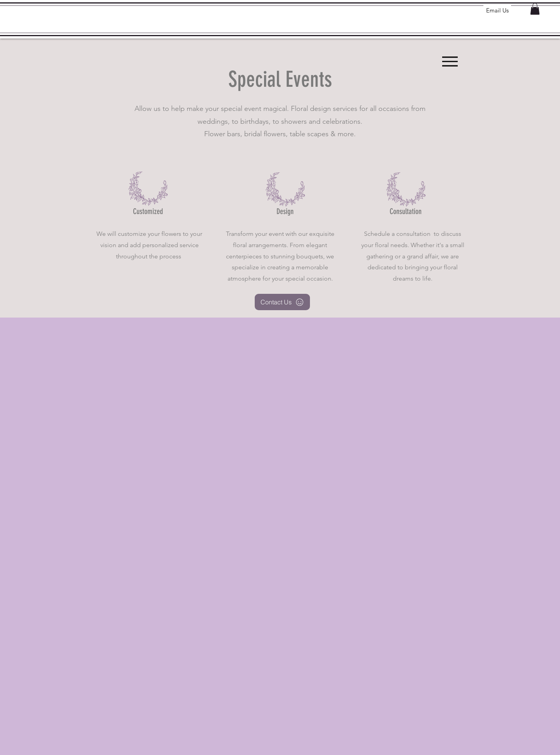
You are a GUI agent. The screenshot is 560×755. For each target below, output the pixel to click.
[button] (535, 9)
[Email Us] (497, 10)
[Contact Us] (282, 302)
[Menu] (450, 61)
